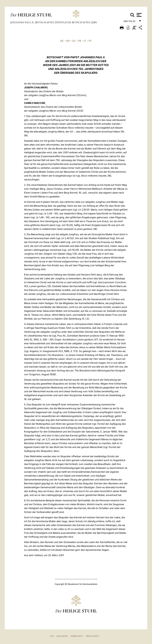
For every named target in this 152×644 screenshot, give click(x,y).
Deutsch (130, 22)
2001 (94, 22)
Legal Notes (62, 636)
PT (90, 41)
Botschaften (45, 22)
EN (68, 41)
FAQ (52, 636)
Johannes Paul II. (23, 22)
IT (85, 41)
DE (62, 41)
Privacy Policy (92, 636)
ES (74, 41)
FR (80, 41)
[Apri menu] (139, 15)
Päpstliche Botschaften (73, 22)
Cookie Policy (77, 636)
